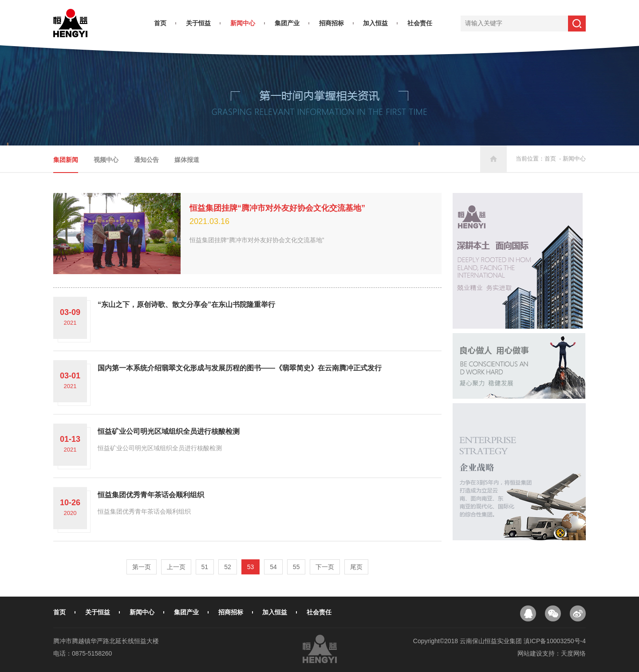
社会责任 (420, 23)
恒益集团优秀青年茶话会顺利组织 (151, 495)
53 (251, 567)
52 (228, 567)
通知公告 (146, 160)
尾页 (356, 567)
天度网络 (573, 653)
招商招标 (331, 23)
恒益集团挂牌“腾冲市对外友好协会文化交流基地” (277, 208)
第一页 (142, 567)
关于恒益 (198, 23)
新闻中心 (243, 23)
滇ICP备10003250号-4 (555, 641)
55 (296, 567)
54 (273, 567)
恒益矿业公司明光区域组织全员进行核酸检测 (169, 431)
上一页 (176, 567)
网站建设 (530, 653)
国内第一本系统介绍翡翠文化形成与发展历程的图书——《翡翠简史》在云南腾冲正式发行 (240, 368)
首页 (160, 23)
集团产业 (287, 23)
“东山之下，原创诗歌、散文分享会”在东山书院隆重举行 (186, 305)
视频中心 (106, 160)
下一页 (325, 567)
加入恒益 (375, 23)
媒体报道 (187, 160)
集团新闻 (66, 160)
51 (205, 567)
